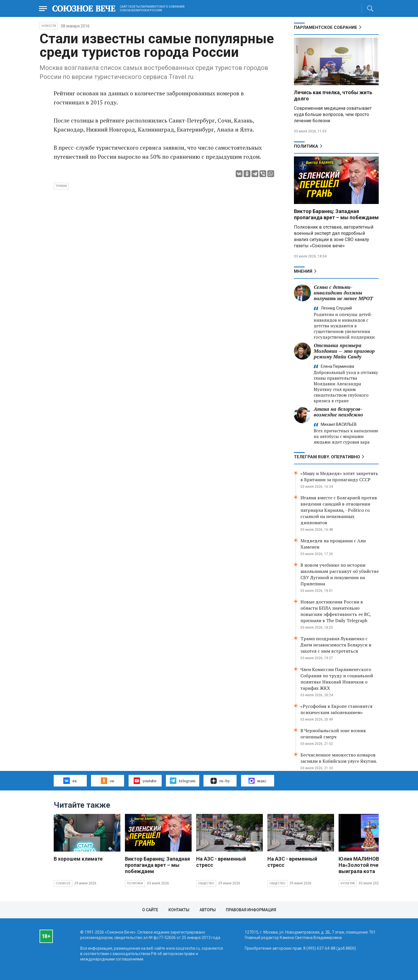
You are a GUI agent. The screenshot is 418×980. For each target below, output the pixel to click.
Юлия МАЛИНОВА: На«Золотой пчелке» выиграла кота (364, 865)
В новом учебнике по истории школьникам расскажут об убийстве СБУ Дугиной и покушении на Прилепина (340, 574)
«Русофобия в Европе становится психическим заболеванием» (336, 709)
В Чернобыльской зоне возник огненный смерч (333, 734)
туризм (61, 186)
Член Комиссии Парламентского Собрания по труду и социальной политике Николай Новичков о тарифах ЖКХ (337, 679)
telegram (182, 781)
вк (70, 781)
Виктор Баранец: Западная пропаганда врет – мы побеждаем (336, 214)
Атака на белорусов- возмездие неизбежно (338, 412)
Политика (306, 146)
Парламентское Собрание (326, 27)
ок (108, 781)
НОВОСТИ (49, 26)
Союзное (63, 883)
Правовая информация (251, 910)
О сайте (150, 910)
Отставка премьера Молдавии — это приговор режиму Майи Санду (344, 351)
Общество (206, 883)
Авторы (208, 910)
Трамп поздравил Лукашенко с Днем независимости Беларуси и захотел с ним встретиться (336, 645)
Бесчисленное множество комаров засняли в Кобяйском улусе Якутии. (339, 758)
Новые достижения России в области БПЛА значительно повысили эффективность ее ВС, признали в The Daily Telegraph (336, 611)
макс (257, 781)
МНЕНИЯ (303, 271)
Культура (348, 883)
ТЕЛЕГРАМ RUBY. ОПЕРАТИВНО (327, 457)
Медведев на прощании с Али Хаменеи (333, 544)
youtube (145, 781)
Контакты (179, 910)
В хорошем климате (78, 859)
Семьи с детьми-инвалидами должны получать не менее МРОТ (343, 293)
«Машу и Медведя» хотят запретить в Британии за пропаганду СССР (339, 476)
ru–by (220, 781)
